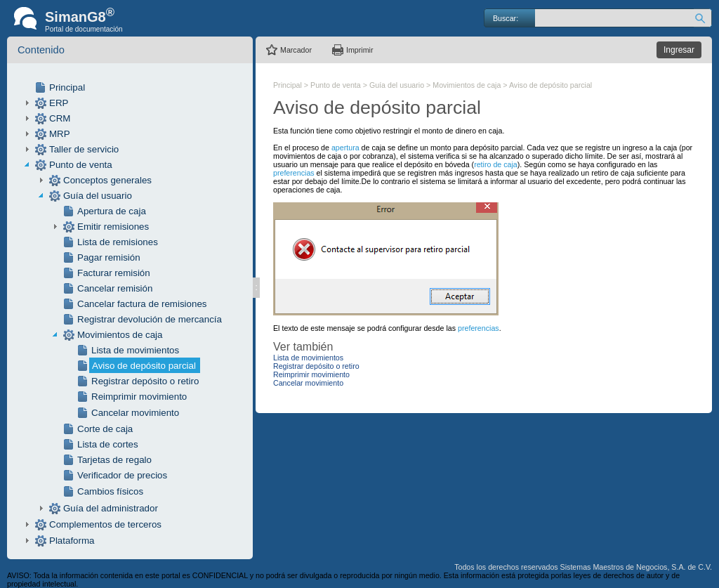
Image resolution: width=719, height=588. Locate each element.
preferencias (294, 173)
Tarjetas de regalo (114, 460)
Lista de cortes (108, 444)
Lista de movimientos (135, 350)
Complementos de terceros (105, 524)
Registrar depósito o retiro (145, 381)
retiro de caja (496, 164)
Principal (67, 87)
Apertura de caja (112, 211)
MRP (60, 134)
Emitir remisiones (113, 227)
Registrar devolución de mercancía (150, 319)
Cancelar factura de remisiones (142, 304)
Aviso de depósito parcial (144, 366)
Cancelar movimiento (135, 413)
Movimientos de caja (120, 335)
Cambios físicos (110, 491)
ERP (59, 103)
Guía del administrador (111, 508)
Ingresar (679, 50)
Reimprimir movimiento (139, 397)
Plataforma (72, 541)
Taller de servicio (84, 149)
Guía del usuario (98, 196)
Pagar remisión (109, 257)
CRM (60, 118)
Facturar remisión (114, 273)
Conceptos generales (107, 180)
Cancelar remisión (115, 288)
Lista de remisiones (118, 242)
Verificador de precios (122, 475)
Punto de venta (81, 165)
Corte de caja (105, 429)
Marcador (296, 50)
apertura (347, 148)
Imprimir (359, 50)
